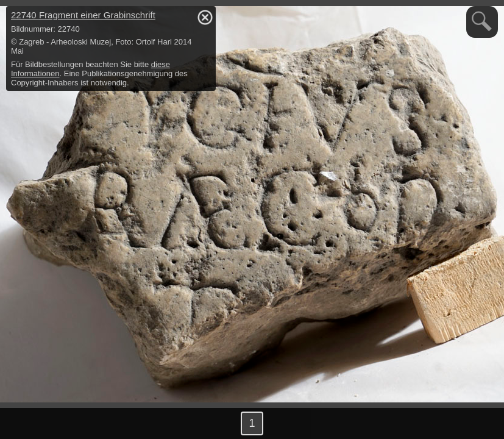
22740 (83, 15)
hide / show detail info (205, 17)
